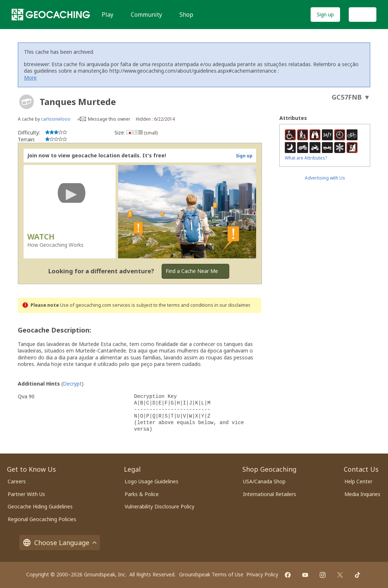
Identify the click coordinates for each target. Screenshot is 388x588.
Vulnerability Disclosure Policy (159, 506)
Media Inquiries (362, 494)
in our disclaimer (232, 305)
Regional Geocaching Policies (42, 519)
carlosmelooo (56, 119)
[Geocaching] (51, 15)
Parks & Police (142, 494)
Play (108, 15)
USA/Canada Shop (264, 481)
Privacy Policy (262, 574)
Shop (186, 15)
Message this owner (109, 119)
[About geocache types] (27, 102)
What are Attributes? (306, 158)
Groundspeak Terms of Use (211, 574)
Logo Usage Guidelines (151, 481)
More (30, 78)
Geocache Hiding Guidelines (40, 506)
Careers (17, 481)
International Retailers (270, 494)
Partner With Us (26, 494)
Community (146, 15)
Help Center (358, 481)
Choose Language (60, 543)
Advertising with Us (325, 178)
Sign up (325, 14)
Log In (363, 14)
